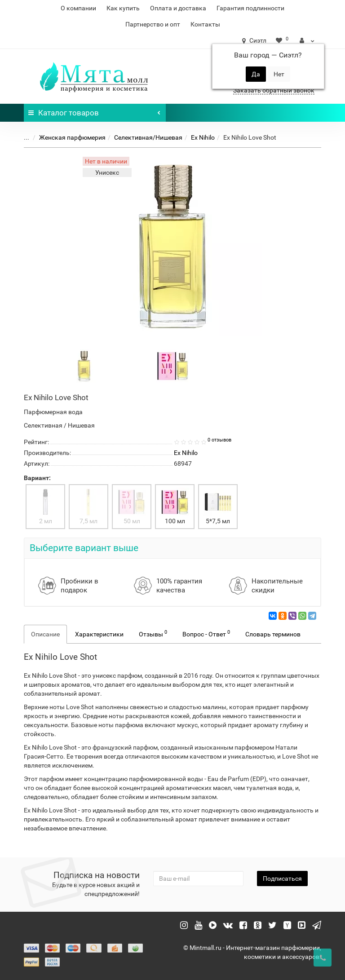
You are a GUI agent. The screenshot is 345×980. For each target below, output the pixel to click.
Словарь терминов (273, 634)
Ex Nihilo (203, 137)
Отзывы (153, 633)
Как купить (123, 8)
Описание (45, 634)
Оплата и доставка (178, 8)
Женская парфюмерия (72, 137)
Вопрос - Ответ (206, 633)
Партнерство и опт (153, 24)
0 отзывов (219, 440)
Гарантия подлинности (250, 8)
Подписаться (282, 878)
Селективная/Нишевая (148, 137)
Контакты (205, 24)
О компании (78, 8)
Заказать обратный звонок (274, 90)
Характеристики (99, 634)
